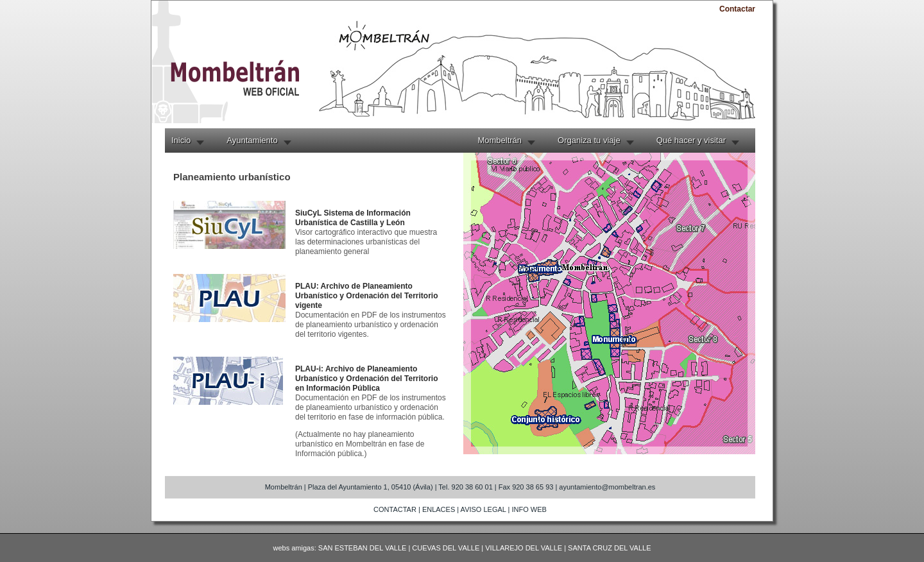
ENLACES (439, 509)
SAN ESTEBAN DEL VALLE (363, 548)
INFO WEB (529, 509)
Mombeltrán (500, 140)
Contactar (737, 9)
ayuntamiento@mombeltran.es (607, 487)
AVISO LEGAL (483, 509)
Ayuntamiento (252, 140)
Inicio (181, 140)
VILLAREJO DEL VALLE (524, 548)
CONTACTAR (395, 509)
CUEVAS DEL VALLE (446, 548)
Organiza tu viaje (589, 140)
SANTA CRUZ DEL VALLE (609, 548)
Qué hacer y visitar (691, 140)
